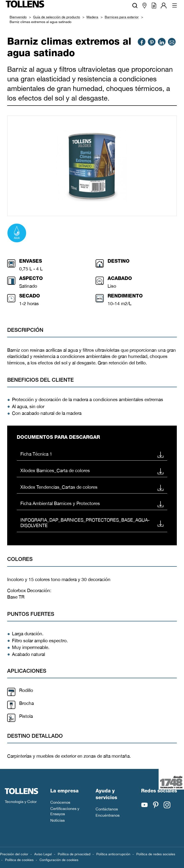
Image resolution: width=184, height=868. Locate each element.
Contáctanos (107, 809)
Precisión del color (14, 854)
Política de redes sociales (156, 854)
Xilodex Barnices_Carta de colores (92, 470)
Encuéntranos (108, 815)
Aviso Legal (43, 854)
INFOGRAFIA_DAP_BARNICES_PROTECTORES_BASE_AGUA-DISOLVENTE (92, 523)
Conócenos (60, 802)
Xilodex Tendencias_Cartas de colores (92, 487)
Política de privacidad (74, 854)
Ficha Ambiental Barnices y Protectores (92, 504)
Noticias (57, 820)
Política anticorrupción (113, 854)
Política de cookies (19, 860)
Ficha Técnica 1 (92, 454)
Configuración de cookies (59, 860)
